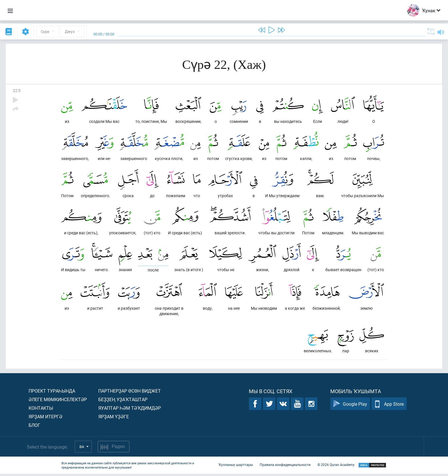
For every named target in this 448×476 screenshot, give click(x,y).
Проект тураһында (52, 393)
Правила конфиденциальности (285, 467)
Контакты (41, 410)
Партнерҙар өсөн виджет (130, 393)
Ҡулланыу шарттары (236, 467)
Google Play (350, 406)
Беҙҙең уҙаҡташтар (123, 402)
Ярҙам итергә (45, 419)
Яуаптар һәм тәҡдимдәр (130, 410)
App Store (389, 406)
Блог (34, 427)
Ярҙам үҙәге (114, 419)
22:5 (17, 90)
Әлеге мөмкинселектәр (58, 402)
